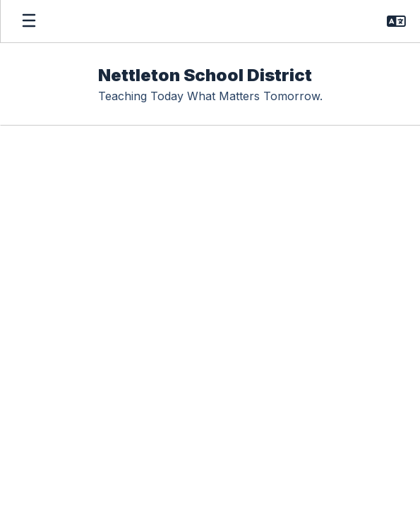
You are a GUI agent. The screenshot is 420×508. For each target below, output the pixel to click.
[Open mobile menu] (29, 21)
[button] (396, 21)
